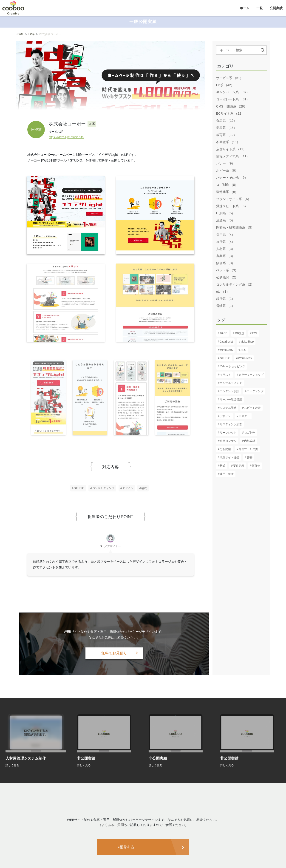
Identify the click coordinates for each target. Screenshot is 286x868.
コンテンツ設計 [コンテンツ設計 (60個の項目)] (229, 391)
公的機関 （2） (227, 277)
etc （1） (223, 292)
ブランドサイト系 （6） (234, 199)
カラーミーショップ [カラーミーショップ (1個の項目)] (251, 375)
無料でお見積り (114, 653)
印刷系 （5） (226, 213)
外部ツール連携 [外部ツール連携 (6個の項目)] (248, 449)
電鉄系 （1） (226, 306)
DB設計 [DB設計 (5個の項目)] (240, 333)
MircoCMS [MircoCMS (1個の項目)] (226, 350)
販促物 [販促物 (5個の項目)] (256, 466)
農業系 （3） (226, 256)
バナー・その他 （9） (232, 178)
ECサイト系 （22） (230, 113)
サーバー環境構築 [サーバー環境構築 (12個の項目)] (231, 400)
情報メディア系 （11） (233, 156)
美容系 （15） (226, 128)
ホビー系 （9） (227, 170)
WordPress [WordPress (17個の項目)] (245, 358)
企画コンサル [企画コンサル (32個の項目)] (228, 441)
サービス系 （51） (230, 78)
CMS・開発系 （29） (232, 106)
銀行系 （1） (226, 299)
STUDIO (79, 488)
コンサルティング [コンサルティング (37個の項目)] (231, 383)
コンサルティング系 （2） (235, 284)
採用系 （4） (226, 235)
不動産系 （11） (228, 142)
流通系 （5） (226, 220)
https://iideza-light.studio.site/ (67, 137)
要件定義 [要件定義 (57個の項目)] (239, 466)
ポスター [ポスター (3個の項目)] (244, 416)
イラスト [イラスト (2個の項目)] (225, 375)
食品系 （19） (226, 121)
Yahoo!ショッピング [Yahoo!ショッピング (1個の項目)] (232, 366)
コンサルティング (103, 488)
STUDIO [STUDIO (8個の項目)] (225, 358)
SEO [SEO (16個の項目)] (243, 350)
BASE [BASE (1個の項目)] (224, 333)
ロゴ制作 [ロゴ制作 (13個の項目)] (250, 433)
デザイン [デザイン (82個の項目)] (225, 416)
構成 (144, 488)
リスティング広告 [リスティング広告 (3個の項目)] (231, 424)
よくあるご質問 (113, 825)
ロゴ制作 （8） (227, 185)
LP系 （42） (225, 85)
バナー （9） (226, 163)
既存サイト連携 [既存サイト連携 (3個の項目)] (229, 457)
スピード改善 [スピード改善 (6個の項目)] (252, 408)
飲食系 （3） (226, 263)
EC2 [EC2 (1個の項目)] (255, 333)
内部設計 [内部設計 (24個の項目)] (250, 441)
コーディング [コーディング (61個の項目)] (255, 391)
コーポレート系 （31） (233, 99)
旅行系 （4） (226, 242)
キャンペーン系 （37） (233, 92)
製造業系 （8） (227, 192)
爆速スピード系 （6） (232, 206)
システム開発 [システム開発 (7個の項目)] (228, 408)
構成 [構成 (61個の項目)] (223, 466)
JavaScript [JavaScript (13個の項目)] (226, 342)
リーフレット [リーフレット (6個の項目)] (228, 433)
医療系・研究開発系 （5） (235, 227)
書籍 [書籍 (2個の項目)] (250, 457)
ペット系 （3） (227, 270)
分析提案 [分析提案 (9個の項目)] (225, 449)
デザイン (128, 488)
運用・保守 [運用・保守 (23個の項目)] (227, 474)
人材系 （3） (226, 249)
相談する (126, 847)
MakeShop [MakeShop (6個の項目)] (247, 342)
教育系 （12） (226, 135)
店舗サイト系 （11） (231, 149)
